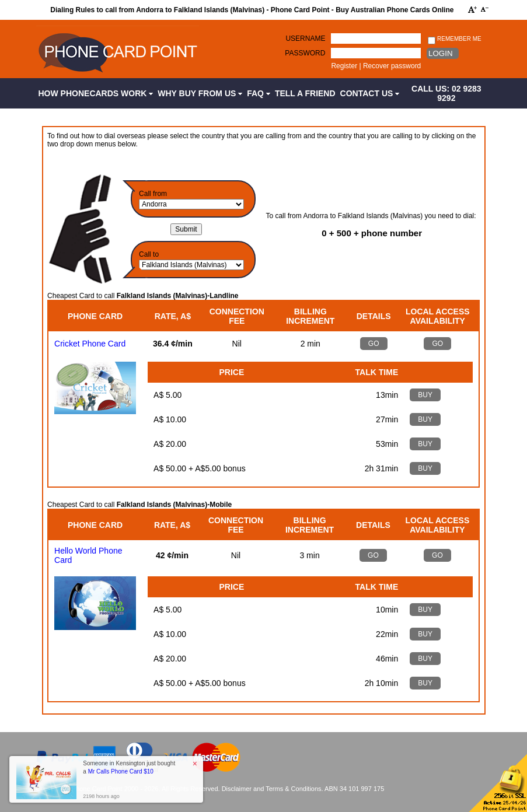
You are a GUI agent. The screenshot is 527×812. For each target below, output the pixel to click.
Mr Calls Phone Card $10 (121, 771)
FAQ (259, 93)
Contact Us (370, 93)
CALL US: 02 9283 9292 (446, 93)
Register (344, 66)
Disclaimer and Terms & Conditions (272, 789)
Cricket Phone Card (90, 344)
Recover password (392, 66)
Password (305, 53)
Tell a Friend (305, 93)
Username (305, 38)
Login (440, 53)
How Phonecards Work (96, 93)
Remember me (454, 39)
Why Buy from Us (200, 93)
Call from (153, 194)
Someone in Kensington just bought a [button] (129, 767)
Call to (149, 254)
